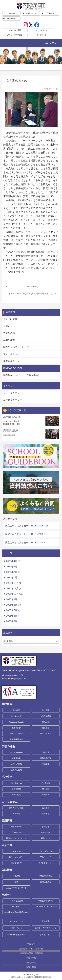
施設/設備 (46, 722)
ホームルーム (16, 783)
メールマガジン (41, 30)
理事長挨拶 (16, 728)
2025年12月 (12, 583)
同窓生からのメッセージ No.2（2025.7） (26, 534)
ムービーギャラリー (46, 851)
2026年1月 (12, 577)
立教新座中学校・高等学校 (31, 953)
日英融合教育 (46, 758)
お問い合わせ (31, 13)
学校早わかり (16, 716)
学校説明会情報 (46, 876)
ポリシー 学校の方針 (15, 35)
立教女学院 (31, 963)
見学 (51, 13)
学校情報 (7, 704)
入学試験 (16, 876)
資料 (12, 13)
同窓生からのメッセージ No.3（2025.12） (27, 526)
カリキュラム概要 (16, 808)
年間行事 (46, 795)
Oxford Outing (32, 287)
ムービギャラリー (13, 400)
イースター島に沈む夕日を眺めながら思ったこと (30, 294)
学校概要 (16, 710)
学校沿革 (46, 710)
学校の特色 (8, 746)
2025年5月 (12, 621)
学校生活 (7, 777)
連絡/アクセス (46, 734)
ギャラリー (8, 845)
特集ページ (46, 838)
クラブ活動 (46, 783)
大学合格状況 (46, 716)
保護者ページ (12, 18)
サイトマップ (41, 35)
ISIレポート (16, 907)
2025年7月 (12, 610)
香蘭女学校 (31, 967)
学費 (16, 882)
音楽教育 (46, 814)
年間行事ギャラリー (14, 361)
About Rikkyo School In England (16, 912)
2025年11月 (12, 588)
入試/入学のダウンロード (16, 888)
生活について (16, 863)
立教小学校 (31, 958)
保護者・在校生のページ (46, 928)
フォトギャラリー (13, 354)
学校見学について (46, 901)
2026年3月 (12, 567)
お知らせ (8, 326)
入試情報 (7, 870)
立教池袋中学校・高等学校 (31, 949)
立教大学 (31, 944)
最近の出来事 (10, 319)
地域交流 (46, 764)
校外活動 (46, 789)
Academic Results (16, 722)
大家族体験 (16, 758)
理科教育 (16, 814)
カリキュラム (10, 802)
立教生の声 (9, 333)
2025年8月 (12, 605)
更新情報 (7, 821)
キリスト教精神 (16, 752)
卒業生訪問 (9, 340)
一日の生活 (16, 795)
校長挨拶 (46, 728)
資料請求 (46, 921)
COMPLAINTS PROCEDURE (46, 907)
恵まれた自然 (16, 770)
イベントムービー (46, 863)
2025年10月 (12, 594)
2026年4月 (12, 561)
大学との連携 (16, 764)
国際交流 (46, 752)
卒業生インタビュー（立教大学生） (22, 375)
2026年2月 (12, 572)
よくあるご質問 (15, 30)
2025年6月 (12, 616)
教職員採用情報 (16, 739)
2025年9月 (12, 599)
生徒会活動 (16, 789)
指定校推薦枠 (46, 882)
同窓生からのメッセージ (16, 347)
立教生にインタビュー (16, 857)
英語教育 (46, 808)
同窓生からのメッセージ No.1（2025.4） (26, 543)
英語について (46, 857)
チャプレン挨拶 (16, 734)
